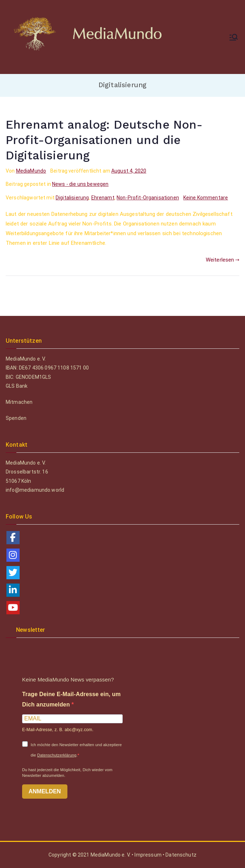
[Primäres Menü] (234, 37)
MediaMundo (31, 171)
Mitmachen (19, 402)
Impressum (148, 855)
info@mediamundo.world (35, 490)
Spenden (16, 418)
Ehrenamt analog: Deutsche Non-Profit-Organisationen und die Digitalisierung (104, 140)
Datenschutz (181, 855)
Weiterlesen (223, 260)
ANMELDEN (45, 791)
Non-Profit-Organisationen (148, 198)
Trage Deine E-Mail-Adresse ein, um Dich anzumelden (71, 699)
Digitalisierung (72, 198)
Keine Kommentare (206, 198)
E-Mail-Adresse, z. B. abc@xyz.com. (58, 730)
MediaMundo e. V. (111, 855)
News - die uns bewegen (80, 184)
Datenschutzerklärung (57, 755)
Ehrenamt (103, 198)
